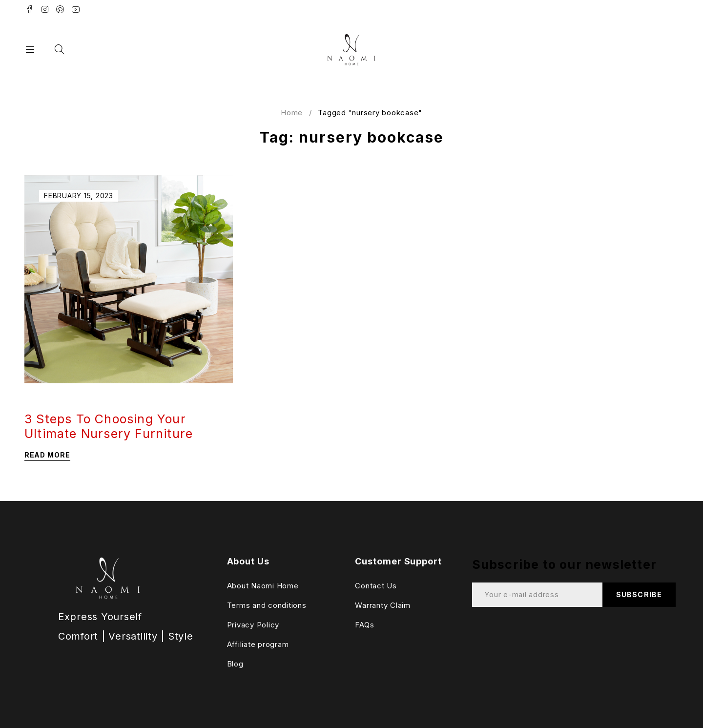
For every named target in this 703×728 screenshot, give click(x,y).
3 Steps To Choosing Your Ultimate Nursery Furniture (109, 426)
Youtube (76, 9)
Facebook (30, 9)
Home (292, 113)
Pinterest (60, 9)
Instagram (45, 9)
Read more (47, 455)
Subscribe (639, 594)
